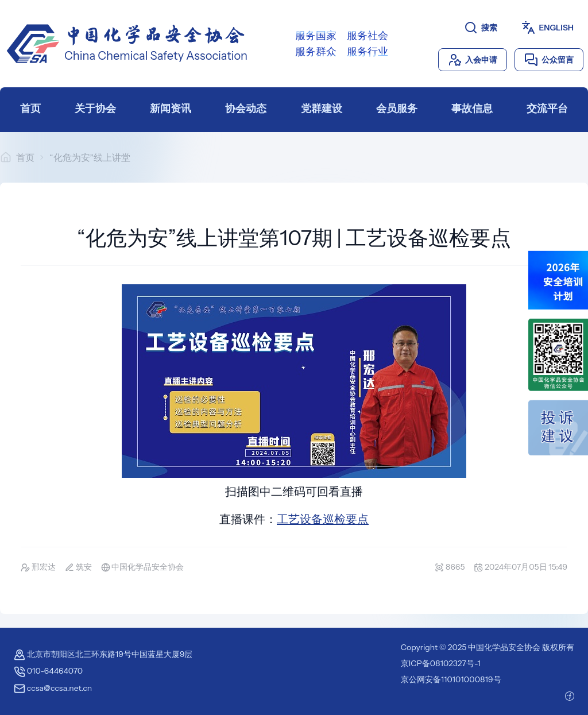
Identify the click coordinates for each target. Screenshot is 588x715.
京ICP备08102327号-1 (441, 663)
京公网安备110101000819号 (451, 679)
